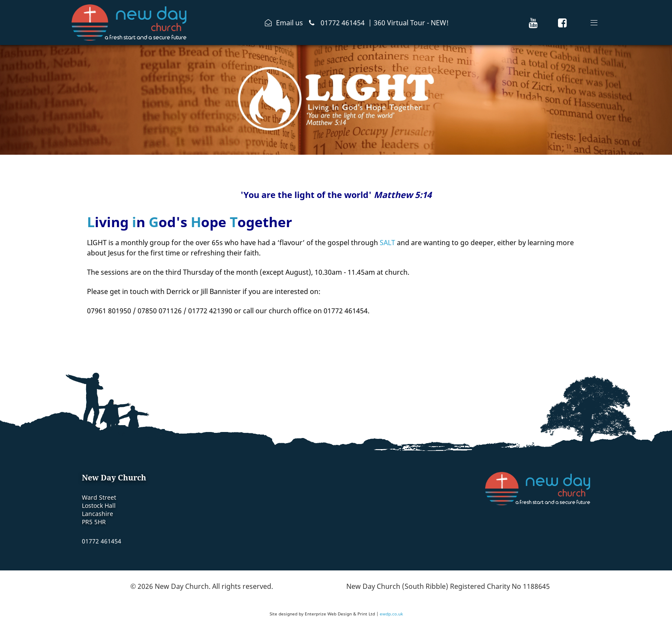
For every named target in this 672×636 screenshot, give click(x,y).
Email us (289, 23)
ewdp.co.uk (391, 614)
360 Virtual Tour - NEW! (411, 23)
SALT (387, 243)
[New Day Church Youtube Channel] (533, 22)
